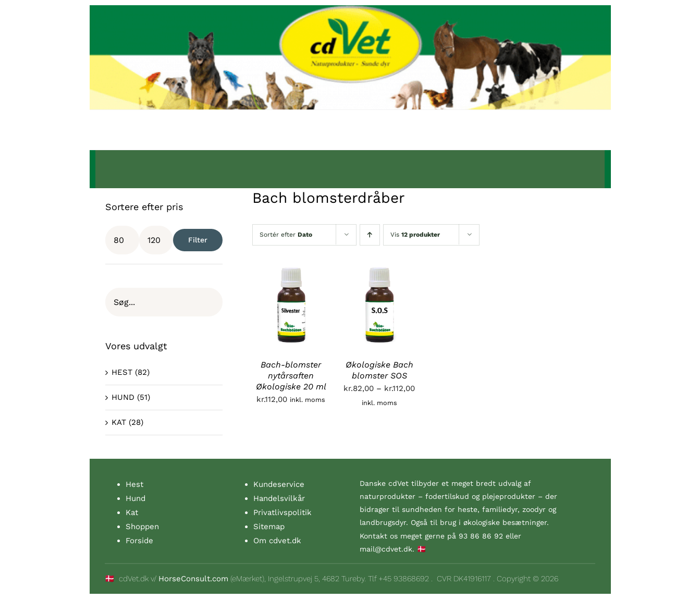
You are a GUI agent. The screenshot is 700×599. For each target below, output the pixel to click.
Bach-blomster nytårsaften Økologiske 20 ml (291, 376)
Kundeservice (279, 484)
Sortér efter (286, 235)
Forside (139, 541)
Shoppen (142, 527)
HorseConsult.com (193, 579)
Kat (132, 512)
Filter (198, 240)
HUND (123, 397)
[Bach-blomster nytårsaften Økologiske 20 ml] (291, 273)
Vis (415, 235)
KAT (119, 422)
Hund (136, 498)
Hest (134, 484)
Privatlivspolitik (283, 512)
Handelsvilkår (279, 498)
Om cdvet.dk (277, 541)
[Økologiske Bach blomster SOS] (379, 273)
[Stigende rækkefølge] (370, 235)
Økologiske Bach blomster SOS (379, 370)
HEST (122, 372)
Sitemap (269, 527)
